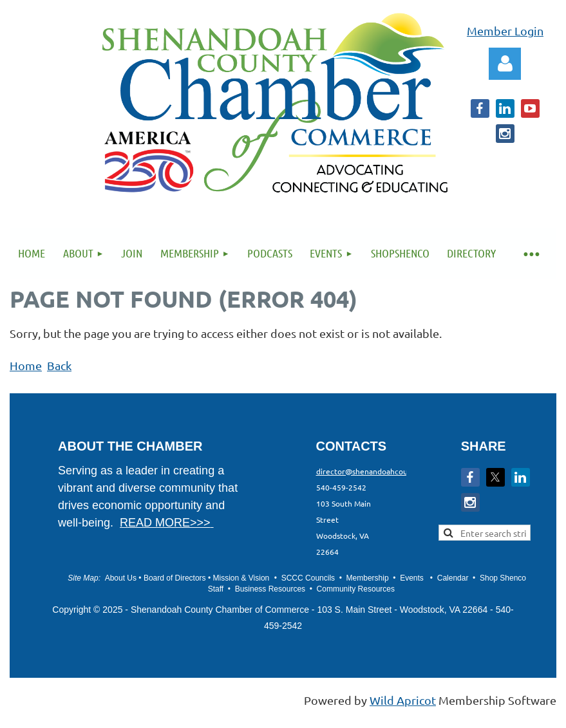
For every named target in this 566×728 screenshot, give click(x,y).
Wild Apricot (403, 700)
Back (59, 365)
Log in (505, 64)
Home (26, 365)
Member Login (505, 31)
